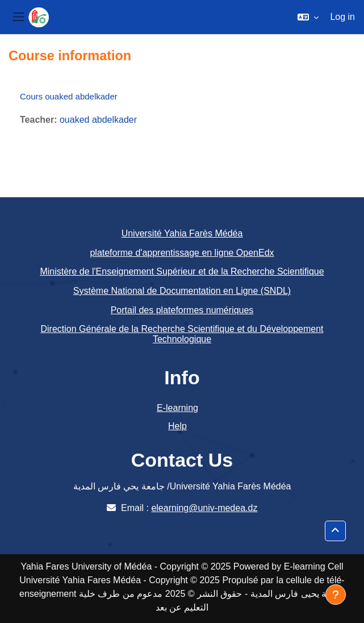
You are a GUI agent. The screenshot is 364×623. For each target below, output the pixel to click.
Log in (342, 17)
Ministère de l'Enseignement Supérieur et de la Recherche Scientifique (182, 271)
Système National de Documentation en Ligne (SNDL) (182, 291)
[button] (308, 17)
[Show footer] (336, 595)
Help (177, 426)
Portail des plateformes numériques (182, 310)
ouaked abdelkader (98, 120)
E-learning (177, 408)
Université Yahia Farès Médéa (182, 233)
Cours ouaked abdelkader (69, 96)
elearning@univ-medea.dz (204, 508)
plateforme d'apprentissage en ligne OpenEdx (182, 253)
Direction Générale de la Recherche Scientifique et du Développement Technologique (182, 334)
